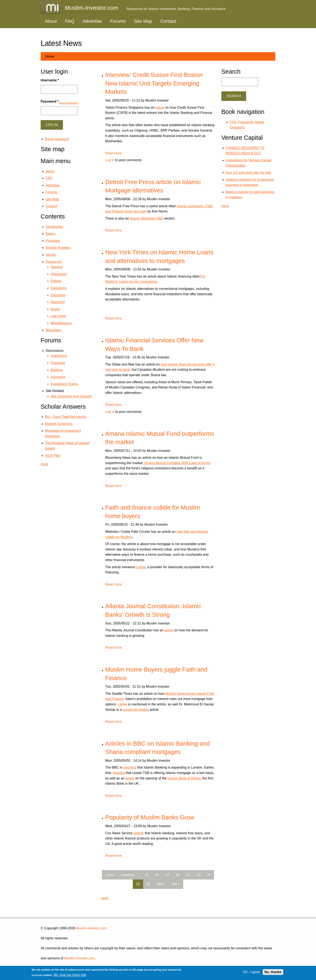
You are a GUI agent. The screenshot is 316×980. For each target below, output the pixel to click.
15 (147, 875)
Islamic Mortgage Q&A (146, 218)
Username (50, 80)
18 (178, 875)
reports (139, 833)
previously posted (136, 710)
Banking (57, 370)
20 (198, 875)
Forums (118, 21)
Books (55, 309)
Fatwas (56, 281)
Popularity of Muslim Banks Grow (150, 817)
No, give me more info (70, 975)
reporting (130, 767)
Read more (113, 153)
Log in (110, 160)
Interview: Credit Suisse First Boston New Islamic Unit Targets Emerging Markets (154, 83)
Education (58, 295)
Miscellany (53, 330)
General (57, 267)
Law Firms (58, 316)
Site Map (143, 21)
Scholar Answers (58, 248)
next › (161, 884)
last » (176, 884)
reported (119, 773)
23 (148, 884)
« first (109, 875)
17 (167, 875)
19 (188, 875)
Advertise (92, 21)
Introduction (54, 227)
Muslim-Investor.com (91, 928)
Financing (58, 363)
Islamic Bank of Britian (184, 778)
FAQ (70, 21)
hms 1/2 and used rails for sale (248, 173)
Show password (68, 103)
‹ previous (127, 875)
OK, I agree (251, 972)
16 (157, 875)
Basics (51, 234)
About (51, 21)
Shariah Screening (59, 424)
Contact (168, 21)
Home (50, 56)
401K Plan (53, 455)
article (160, 107)
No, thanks (273, 972)
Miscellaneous (61, 323)
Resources (54, 262)
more (105, 898)
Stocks (51, 255)
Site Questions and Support (71, 396)
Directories (59, 274)
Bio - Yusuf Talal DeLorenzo (66, 417)
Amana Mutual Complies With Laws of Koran (177, 463)
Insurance (58, 377)
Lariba (141, 567)
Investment (59, 356)
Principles (53, 241)
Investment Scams (64, 384)
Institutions (59, 288)
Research (58, 302)
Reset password (57, 139)
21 (209, 875)
